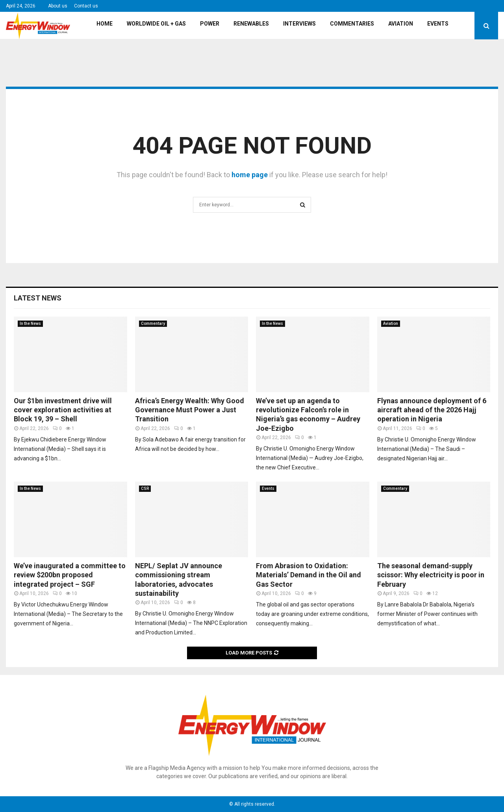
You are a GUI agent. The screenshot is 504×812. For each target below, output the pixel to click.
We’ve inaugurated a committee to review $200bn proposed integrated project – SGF (70, 575)
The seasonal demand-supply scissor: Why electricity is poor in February (431, 575)
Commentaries (352, 24)
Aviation (401, 24)
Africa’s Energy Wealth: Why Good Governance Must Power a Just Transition (190, 410)
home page (250, 175)
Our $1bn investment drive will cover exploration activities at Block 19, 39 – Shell (63, 410)
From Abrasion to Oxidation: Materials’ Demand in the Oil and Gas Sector (309, 575)
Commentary (153, 324)
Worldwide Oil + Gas (156, 24)
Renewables (251, 24)
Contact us (86, 6)
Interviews (299, 24)
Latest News (38, 298)
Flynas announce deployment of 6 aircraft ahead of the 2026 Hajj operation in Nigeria (432, 410)
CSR (145, 488)
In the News (30, 324)
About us (58, 6)
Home (105, 24)
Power (210, 24)
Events (438, 24)
